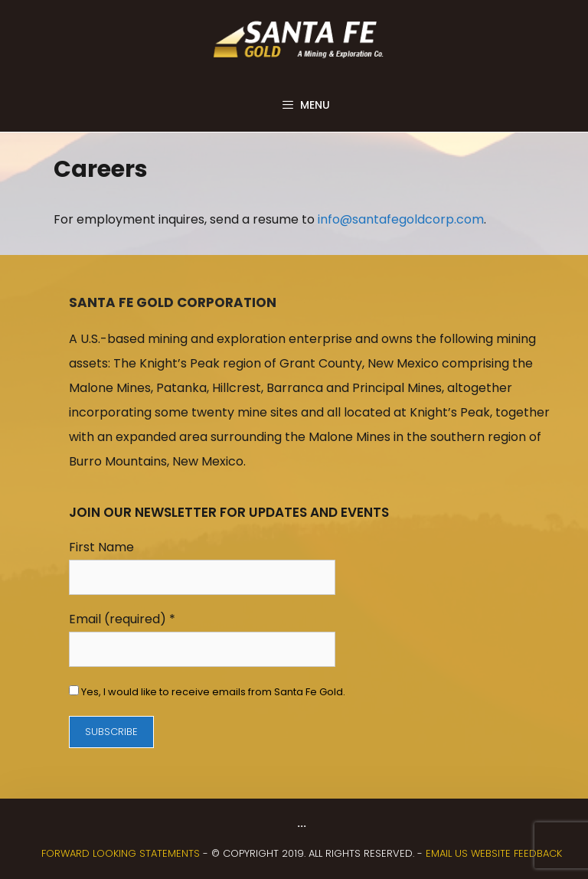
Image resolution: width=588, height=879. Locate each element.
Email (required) (122, 619)
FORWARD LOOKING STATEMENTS (121, 853)
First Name (101, 547)
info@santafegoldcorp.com (401, 219)
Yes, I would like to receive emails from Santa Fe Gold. (212, 692)
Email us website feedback (494, 853)
